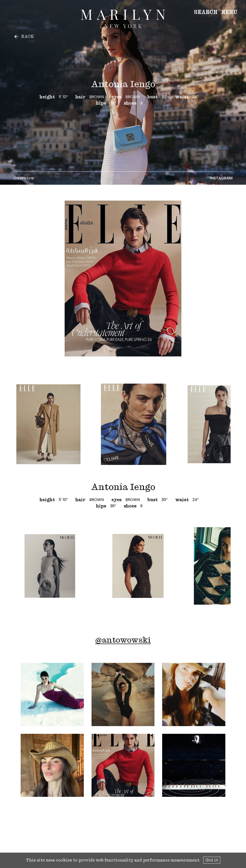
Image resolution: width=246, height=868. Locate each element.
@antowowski (123, 640)
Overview (24, 178)
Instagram (221, 178)
